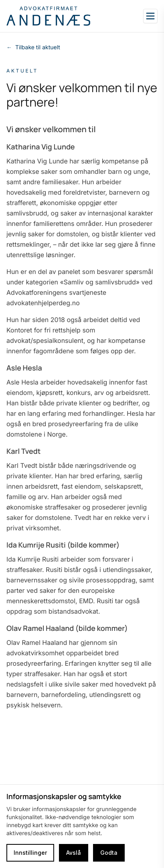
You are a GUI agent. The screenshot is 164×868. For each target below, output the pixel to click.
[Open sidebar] (150, 16)
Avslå (74, 853)
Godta (109, 853)
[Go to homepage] (48, 16)
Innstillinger (30, 853)
